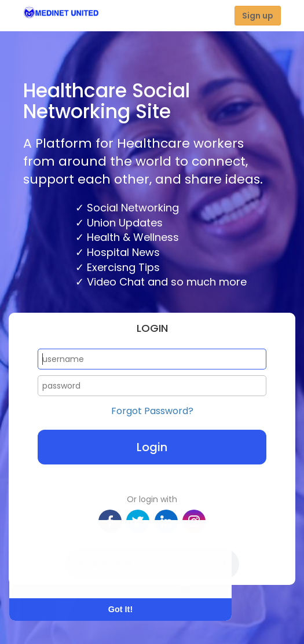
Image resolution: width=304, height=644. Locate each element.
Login (152, 447)
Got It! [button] (120, 609)
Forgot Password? (152, 411)
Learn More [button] (53, 575)
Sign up (258, 16)
